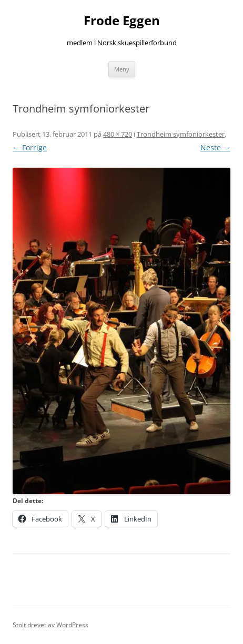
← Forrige (30, 147)
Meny (122, 69)
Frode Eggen (122, 21)
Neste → (215, 147)
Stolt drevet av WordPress (50, 625)
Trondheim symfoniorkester (181, 134)
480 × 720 (118, 134)
